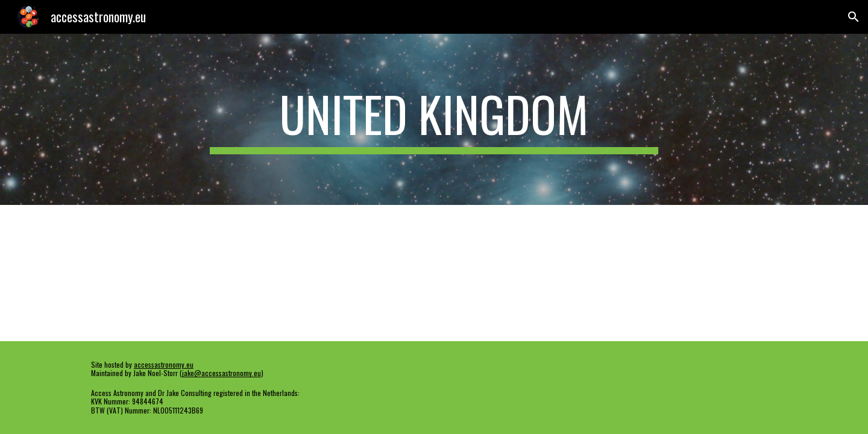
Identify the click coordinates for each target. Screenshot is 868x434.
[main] (434, 119)
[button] (854, 17)
